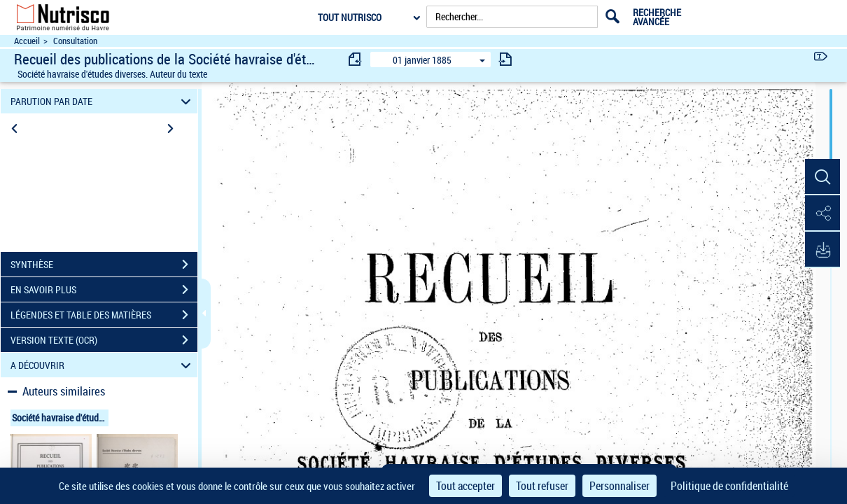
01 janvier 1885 (422, 60)
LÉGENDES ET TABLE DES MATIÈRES (104, 315)
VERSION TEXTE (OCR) (104, 340)
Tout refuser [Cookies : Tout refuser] (542, 486)
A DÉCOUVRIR (103, 365)
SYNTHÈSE (104, 265)
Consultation (75, 41)
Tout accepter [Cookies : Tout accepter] (465, 486)
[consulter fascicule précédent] (356, 59)
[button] (822, 177)
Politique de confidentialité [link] (729, 486)
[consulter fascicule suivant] (505, 59)
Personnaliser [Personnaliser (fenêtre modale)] (619, 486)
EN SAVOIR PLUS (104, 290)
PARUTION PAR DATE (103, 101)
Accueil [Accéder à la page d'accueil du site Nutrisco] (27, 41)
